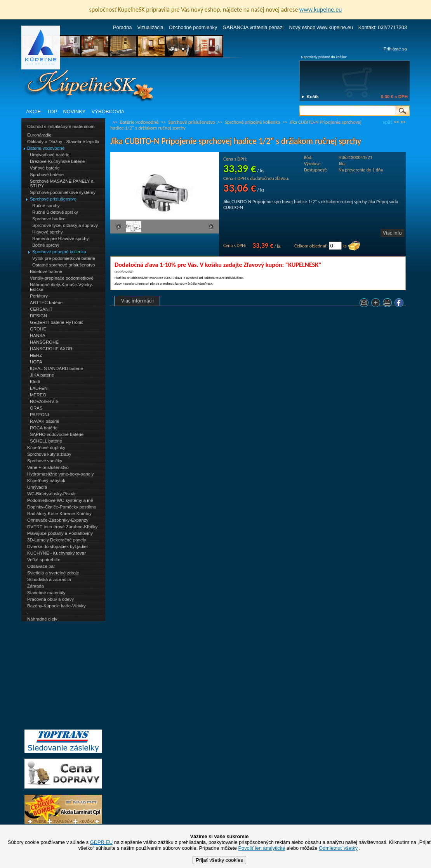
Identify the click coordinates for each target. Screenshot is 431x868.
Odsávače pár (41, 566)
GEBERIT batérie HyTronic (57, 322)
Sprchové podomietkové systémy (63, 192)
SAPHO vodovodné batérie (57, 434)
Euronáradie (39, 135)
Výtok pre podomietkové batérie (64, 258)
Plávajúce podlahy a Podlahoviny (60, 533)
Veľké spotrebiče (44, 560)
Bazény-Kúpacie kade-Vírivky (56, 606)
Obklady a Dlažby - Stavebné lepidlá (63, 142)
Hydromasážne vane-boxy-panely (61, 474)
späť (388, 122)
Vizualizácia (150, 27)
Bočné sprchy (46, 245)
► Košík (310, 97)
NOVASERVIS (44, 401)
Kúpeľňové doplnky (46, 448)
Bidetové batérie (46, 271)
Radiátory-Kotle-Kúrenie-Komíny (59, 514)
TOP (52, 112)
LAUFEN (39, 388)
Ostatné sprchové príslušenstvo (63, 265)
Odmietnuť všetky (338, 848)
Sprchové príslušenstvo (53, 199)
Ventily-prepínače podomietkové (62, 278)
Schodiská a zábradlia (49, 579)
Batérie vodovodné (46, 148)
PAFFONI (39, 415)
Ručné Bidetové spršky (55, 212)
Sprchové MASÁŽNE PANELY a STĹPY (62, 183)
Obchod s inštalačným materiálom (61, 126)
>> (403, 122)
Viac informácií (137, 301)
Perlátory (39, 296)
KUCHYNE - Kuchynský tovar (56, 553)
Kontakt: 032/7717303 (383, 27)
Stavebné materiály (46, 593)
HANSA (38, 335)
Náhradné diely (42, 619)
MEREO (38, 395)
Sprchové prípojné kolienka (59, 252)
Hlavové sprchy (48, 232)
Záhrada (36, 586)
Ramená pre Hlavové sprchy (60, 239)
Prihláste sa (395, 49)
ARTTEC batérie (46, 303)
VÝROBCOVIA (108, 112)
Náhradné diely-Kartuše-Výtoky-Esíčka (62, 287)
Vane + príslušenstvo (48, 467)
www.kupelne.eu (321, 10)
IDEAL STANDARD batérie (56, 368)
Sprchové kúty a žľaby (49, 454)
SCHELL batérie (46, 441)
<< (396, 122)
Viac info (392, 233)
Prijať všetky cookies (219, 860)
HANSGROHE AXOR (51, 349)
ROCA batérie (44, 428)
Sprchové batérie (47, 175)
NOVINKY (75, 112)
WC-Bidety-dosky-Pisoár (51, 494)
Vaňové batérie (45, 168)
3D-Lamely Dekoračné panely (57, 540)
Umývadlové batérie (50, 155)
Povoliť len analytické (262, 848)
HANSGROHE (44, 342)
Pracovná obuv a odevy (50, 599)
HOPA (36, 362)
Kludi (35, 382)
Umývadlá (37, 487)
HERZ (36, 355)
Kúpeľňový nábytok (46, 481)
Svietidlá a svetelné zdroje (53, 573)
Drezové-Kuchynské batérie (57, 161)
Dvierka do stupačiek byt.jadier (58, 546)
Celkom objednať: (311, 246)
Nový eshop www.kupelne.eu (321, 27)
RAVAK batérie (45, 421)
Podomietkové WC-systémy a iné (60, 500)
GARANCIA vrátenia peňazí (253, 27)
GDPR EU (101, 842)
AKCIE (33, 112)
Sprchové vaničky (45, 461)
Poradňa (122, 27)
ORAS (36, 408)
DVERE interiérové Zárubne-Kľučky (62, 527)
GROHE (38, 329)
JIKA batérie (42, 375)
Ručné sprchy (46, 206)
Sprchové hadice (49, 219)
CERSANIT (41, 309)
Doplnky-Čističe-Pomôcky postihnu (62, 507)
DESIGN (38, 316)
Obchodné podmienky (193, 27)
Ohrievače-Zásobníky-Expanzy (58, 520)
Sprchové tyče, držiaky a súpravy (65, 225)
